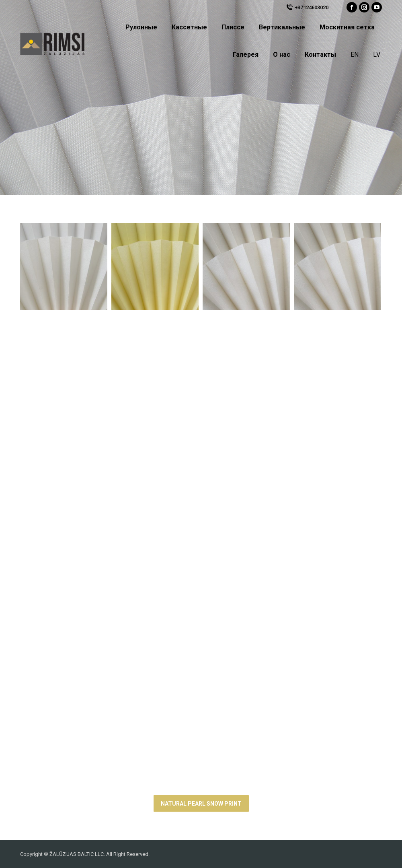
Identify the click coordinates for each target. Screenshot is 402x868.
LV (377, 55)
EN (355, 55)
